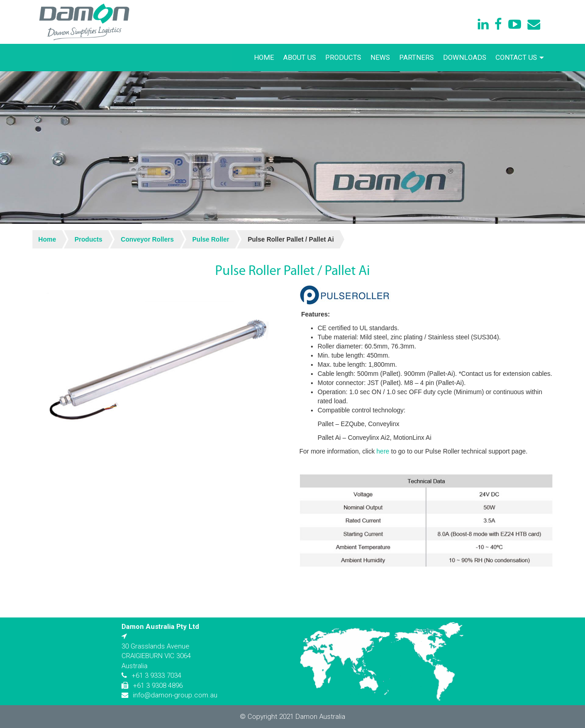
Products (343, 58)
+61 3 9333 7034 (156, 675)
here (383, 451)
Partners (416, 58)
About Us (300, 58)
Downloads (465, 58)
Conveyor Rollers (148, 239)
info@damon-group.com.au (175, 695)
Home (264, 58)
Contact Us (520, 58)
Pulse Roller (211, 239)
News (380, 58)
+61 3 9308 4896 (158, 686)
